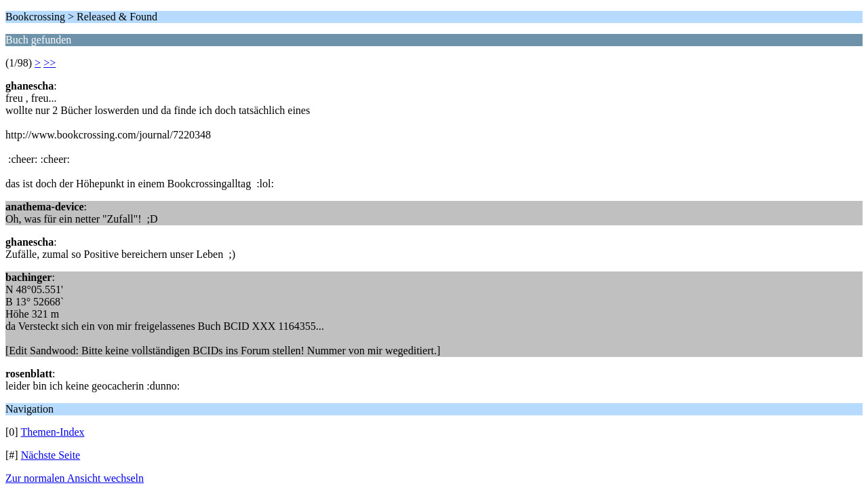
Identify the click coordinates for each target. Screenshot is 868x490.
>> (50, 63)
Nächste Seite (51, 455)
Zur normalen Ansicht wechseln (75, 478)
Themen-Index (52, 432)
